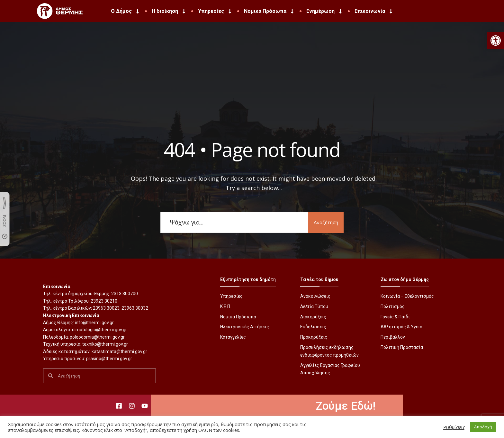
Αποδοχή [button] (483, 427)
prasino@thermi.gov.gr (109, 359)
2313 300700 (125, 294)
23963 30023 (106, 308)
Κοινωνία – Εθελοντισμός (407, 296)
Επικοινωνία (374, 11)
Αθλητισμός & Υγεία (401, 327)
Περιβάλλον (393, 337)
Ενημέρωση (325, 11)
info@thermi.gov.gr (94, 323)
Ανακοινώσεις (315, 296)
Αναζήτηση (326, 222)
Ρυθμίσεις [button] (454, 427)
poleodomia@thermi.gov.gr (97, 337)
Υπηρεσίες (215, 11)
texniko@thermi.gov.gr (105, 344)
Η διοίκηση (169, 11)
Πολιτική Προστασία (402, 347)
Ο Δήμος (126, 11)
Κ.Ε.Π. (226, 306)
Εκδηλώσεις (313, 327)
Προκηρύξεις (314, 337)
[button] (496, 41)
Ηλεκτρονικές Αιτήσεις (245, 327)
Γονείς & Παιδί (395, 317)
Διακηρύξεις (313, 317)
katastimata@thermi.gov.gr (119, 351)
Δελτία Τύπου (314, 306)
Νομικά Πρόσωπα (269, 11)
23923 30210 (104, 301)
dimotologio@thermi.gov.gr (99, 330)
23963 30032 (135, 308)
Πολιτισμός (393, 306)
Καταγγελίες (233, 337)
